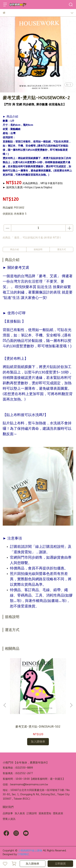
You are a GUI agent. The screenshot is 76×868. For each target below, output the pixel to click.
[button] (71, 705)
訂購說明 (32, 813)
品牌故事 (8, 813)
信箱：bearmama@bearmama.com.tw (25, 785)
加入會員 (20, 813)
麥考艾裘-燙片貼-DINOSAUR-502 (38, 727)
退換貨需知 (45, 813)
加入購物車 (32, 864)
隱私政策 (58, 813)
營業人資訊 (9, 819)
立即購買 (60, 864)
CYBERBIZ (23, 854)
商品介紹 (14, 249)
